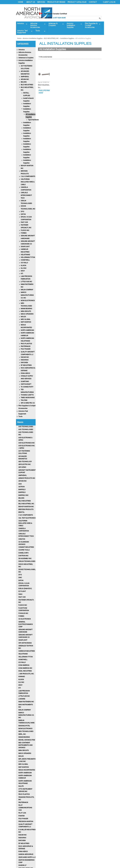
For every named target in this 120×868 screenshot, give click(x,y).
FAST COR (24, 222)
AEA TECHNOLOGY (25, 462)
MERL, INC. (22, 734)
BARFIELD (22, 489)
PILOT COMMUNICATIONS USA (25, 808)
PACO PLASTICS (26, 344)
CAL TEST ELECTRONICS (27, 518)
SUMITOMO (25, 381)
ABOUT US (31, 2)
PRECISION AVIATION (26, 821)
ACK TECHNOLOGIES (26, 427)
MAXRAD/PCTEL (24, 726)
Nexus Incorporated (27, 770)
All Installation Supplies (30, 116)
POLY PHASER (26, 349)
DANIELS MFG (23, 553)
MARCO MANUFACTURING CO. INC (27, 295)
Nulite (21, 786)
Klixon (21, 679)
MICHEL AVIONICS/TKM (27, 740)
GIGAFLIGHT (25, 247)
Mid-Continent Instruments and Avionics (26, 745)
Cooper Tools (24, 550)
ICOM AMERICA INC (25, 668)
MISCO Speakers (25, 753)
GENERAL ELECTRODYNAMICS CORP (26, 624)
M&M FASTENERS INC (26, 702)
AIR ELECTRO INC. (25, 464)
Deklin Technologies (27, 561)
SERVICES (41, 2)
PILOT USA (22, 813)
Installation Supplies (67, 38)
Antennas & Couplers (55, 24)
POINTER (22, 816)
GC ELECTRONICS (25, 619)
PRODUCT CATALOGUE (77, 2)
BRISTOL (22, 512)
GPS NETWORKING (25, 643)
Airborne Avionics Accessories (37, 25)
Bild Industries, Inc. (26, 504)
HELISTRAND (25, 255)
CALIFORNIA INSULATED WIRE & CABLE (28, 182)
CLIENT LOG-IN (109, 2)
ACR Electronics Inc (27, 443)
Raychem (22, 840)
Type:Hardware (33, 120)
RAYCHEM (24, 363)
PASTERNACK (26, 346)
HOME (20, 2)
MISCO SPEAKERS (27, 314)
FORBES (24, 233)
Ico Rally (22, 662)
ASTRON (22, 487)
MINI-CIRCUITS (26, 311)
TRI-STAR (24, 400)
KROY (23, 271)
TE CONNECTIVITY (27, 387)
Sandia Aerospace (26, 854)
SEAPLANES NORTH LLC (27, 857)
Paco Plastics (24, 794)
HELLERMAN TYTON (28, 257)
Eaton (21, 580)
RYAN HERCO (25, 373)
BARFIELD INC (23, 495)
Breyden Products (26, 509)
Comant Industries (26, 547)
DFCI (22, 212)
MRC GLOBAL (26, 319)
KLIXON (23, 265)
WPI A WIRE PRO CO (28, 403)
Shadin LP (22, 865)
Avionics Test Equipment (24, 32)
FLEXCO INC (25, 230)
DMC (20, 578)
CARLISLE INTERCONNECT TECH (26, 195)
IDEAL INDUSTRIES (25, 671)
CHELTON (22, 539)
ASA (20, 484)
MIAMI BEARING (26, 309)
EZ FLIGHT (22, 591)
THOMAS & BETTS (27, 395)
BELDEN (24, 82)
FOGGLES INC (23, 613)
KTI (22, 274)
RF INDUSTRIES (26, 365)
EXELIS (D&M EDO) (25, 588)
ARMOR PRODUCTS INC (27, 478)
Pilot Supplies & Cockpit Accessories (92, 25)
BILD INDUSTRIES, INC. (51, 38)
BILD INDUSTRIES (27, 85)
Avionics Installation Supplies (74, 25)
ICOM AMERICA (24, 665)
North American (25, 773)
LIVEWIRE (22, 699)
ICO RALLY (24, 263)
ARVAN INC (25, 79)
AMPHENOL (25, 77)
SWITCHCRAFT (26, 384)
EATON (23, 214)
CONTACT (93, 2)
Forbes (21, 616)
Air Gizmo (22, 467)
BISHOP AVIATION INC (26, 507)
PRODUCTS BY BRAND (56, 2)
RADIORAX (25, 360)
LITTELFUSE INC (26, 282)
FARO (20, 594)
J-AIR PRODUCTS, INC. (26, 674)
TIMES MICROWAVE (28, 398)
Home (19, 38)
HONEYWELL (25, 260)
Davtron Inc (23, 556)
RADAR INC (25, 357)
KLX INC (24, 268)
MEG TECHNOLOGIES (26, 731)
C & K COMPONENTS (28, 176)
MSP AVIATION (26, 322)
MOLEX (23, 317)
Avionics (22, 24)
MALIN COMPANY (27, 290)
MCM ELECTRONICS (28, 301)
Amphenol (23, 475)
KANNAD (22, 677)
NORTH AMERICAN (27, 330)
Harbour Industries (27, 651)
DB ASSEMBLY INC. (25, 558)
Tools (40, 31)
